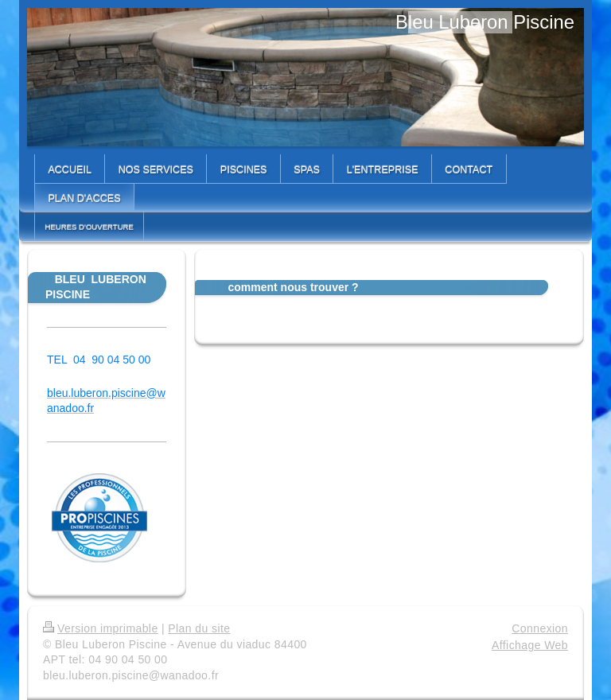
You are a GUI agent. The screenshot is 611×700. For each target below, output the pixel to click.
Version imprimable (101, 628)
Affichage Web (530, 645)
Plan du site (199, 628)
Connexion (540, 628)
